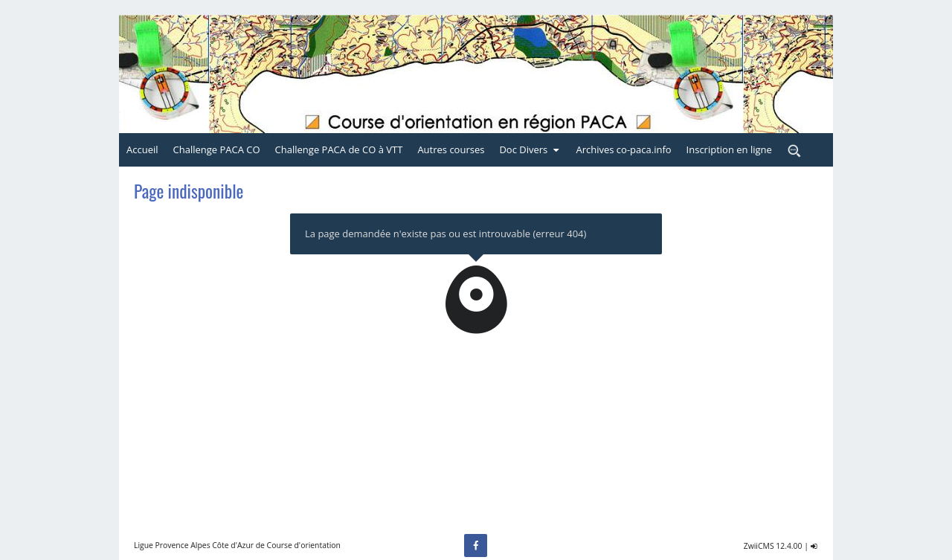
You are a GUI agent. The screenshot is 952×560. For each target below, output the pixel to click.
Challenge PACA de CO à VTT (339, 149)
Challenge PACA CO (217, 149)
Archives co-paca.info (623, 149)
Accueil (142, 149)
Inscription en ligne (729, 149)
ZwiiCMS (759, 546)
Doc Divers (530, 149)
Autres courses (451, 149)
